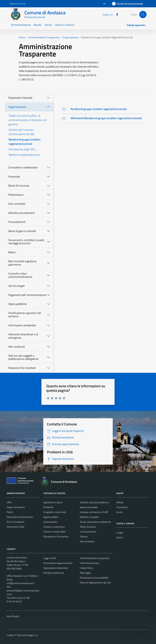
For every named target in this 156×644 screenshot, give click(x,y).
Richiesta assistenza (54, 573)
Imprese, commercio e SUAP (94, 512)
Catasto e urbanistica (54, 527)
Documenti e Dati (15, 527)
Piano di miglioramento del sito (95, 583)
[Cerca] (143, 14)
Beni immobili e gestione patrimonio (22, 263)
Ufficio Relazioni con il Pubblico (22, 576)
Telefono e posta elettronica (24, 155)
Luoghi (120, 532)
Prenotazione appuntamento (58, 563)
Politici (10, 512)
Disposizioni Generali (20, 98)
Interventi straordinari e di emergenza (23, 336)
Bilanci (12, 252)
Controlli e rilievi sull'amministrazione (20, 275)
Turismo (84, 536)
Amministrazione (21, 25)
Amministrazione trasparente (95, 558)
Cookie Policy (86, 568)
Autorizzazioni (50, 522)
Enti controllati (17, 204)
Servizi (48, 25)
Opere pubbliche (18, 304)
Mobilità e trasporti (89, 517)
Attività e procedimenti (21, 213)
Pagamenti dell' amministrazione (27, 295)
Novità (37, 25)
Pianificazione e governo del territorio (25, 315)
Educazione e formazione (56, 536)
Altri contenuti (17, 347)
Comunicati (122, 507)
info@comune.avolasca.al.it (21, 583)
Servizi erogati (17, 286)
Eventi (120, 537)
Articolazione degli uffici (22, 149)
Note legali (85, 573)
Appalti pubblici (51, 517)
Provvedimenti (17, 222)
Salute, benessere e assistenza (95, 522)
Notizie (120, 502)
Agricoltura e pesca (53, 502)
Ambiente (48, 507)
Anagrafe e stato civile (55, 512)
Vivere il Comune (65, 25)
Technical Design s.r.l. (27, 635)
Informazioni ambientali (22, 325)
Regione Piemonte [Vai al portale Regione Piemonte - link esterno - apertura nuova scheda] (18, 4)
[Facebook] (116, 14)
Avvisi (119, 512)
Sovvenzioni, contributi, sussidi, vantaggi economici (27, 242)
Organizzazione (17, 107)
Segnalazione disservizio (55, 568)
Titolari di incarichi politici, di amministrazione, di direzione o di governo (27, 120)
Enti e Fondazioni (15, 522)
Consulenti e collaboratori (23, 167)
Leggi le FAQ (50, 558)
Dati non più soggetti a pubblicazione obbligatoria (23, 357)
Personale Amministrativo (20, 517)
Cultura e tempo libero (54, 532)
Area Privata (13, 616)
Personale (14, 177)
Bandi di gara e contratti (22, 231)
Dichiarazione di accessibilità (94, 578)
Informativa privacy (90, 563)
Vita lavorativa (87, 541)
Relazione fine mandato (22, 368)
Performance (16, 195)
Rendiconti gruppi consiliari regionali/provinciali (24, 142)
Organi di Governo (16, 507)
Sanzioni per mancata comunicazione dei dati (21, 132)
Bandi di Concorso (19, 186)
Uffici (9, 502)
